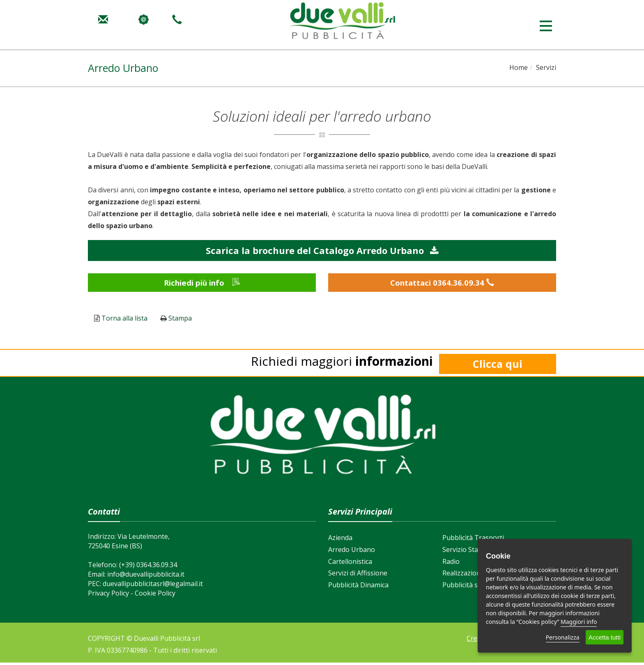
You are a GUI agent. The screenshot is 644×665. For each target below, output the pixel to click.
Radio (451, 564)
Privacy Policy (108, 596)
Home (519, 67)
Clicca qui (498, 367)
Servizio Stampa (467, 552)
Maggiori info (579, 622)
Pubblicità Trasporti (473, 540)
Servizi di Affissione (358, 576)
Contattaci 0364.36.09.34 (442, 284)
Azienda (340, 540)
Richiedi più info (202, 284)
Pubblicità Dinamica (358, 587)
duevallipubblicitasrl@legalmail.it (153, 586)
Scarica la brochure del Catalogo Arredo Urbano (322, 250)
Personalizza (563, 637)
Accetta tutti (605, 637)
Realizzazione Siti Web (477, 576)
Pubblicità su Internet (476, 587)
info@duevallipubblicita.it (146, 577)
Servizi (546, 67)
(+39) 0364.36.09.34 (148, 567)
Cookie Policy (155, 596)
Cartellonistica (350, 564)
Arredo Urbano (352, 552)
